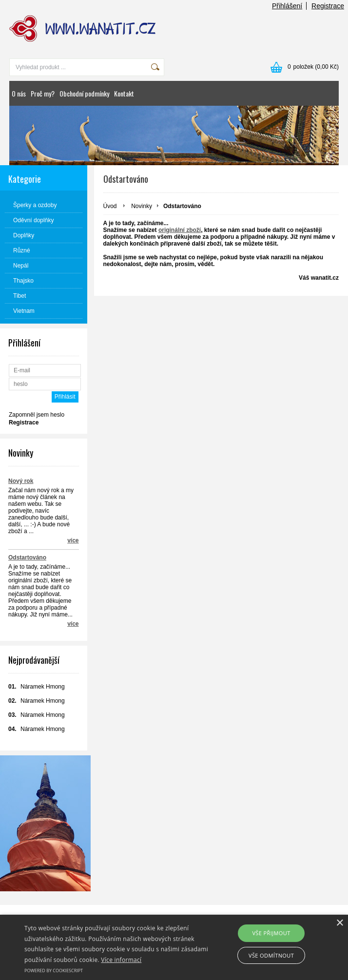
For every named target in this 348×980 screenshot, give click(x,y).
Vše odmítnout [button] (271, 955)
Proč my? (43, 93)
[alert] (174, 947)
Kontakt (124, 93)
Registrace (328, 6)
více (73, 540)
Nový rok (21, 481)
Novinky (142, 206)
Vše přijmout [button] (271, 933)
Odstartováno (27, 557)
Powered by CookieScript (54, 970)
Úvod (110, 206)
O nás (19, 93)
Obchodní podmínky (84, 93)
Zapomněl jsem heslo (37, 415)
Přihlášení (287, 6)
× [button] (339, 923)
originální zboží (180, 230)
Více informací (121, 960)
